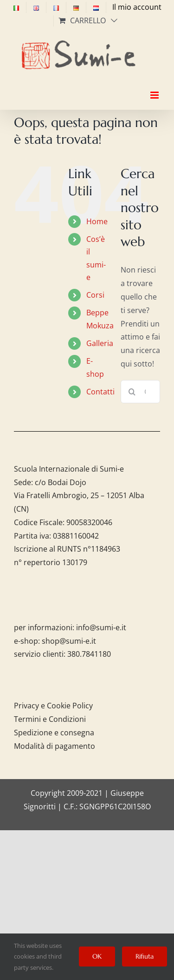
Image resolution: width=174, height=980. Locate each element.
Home (97, 221)
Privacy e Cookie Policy (53, 706)
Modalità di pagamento (55, 746)
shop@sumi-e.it (69, 641)
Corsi (95, 295)
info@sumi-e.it (101, 627)
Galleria (100, 343)
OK (97, 956)
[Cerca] (132, 392)
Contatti (100, 392)
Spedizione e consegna (54, 733)
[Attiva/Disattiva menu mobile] (155, 87)
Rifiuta (145, 956)
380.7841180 (89, 654)
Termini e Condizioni (50, 719)
